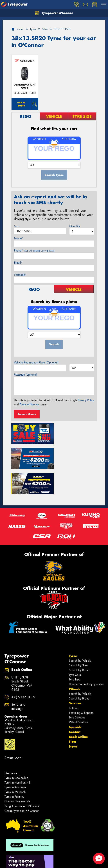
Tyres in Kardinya (15, 761)
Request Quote (27, 414)
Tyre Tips (74, 653)
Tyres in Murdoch (15, 766)
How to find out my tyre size (86, 658)
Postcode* (20, 275)
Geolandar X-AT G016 (25, 86)
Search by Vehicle (80, 635)
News (73, 720)
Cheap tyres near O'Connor (22, 785)
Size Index (11, 747)
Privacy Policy (86, 400)
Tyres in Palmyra (14, 771)
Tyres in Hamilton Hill (18, 757)
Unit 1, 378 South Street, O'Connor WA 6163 (22, 658)
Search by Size (78, 639)
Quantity (75, 226)
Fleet (73, 716)
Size (17, 226)
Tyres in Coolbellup (16, 752)
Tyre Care (75, 649)
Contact (75, 706)
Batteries (74, 682)
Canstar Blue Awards (17, 775)
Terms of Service (29, 405)
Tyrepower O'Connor (54, 13)
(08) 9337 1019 (23, 671)
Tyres (73, 630)
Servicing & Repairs (81, 687)
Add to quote (21, 104)
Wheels (75, 663)
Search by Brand (79, 644)
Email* (18, 263)
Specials (75, 701)
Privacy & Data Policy (26, 859)
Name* (19, 238)
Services (75, 677)
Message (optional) (26, 375)
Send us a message (18, 681)
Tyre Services (77, 691)
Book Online (78, 711)
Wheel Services (78, 696)
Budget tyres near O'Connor (22, 780)
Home (17, 29)
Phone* (34, 251)
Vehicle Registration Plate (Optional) (36, 362)
